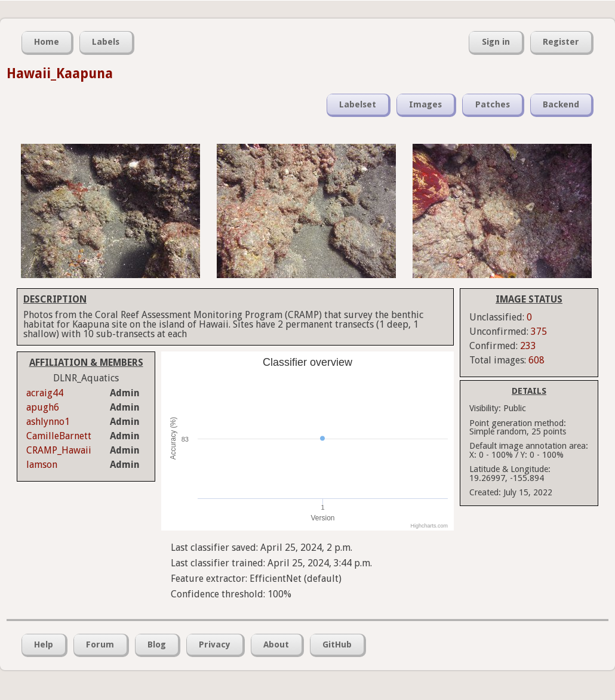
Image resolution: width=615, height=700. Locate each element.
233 (528, 346)
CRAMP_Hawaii (59, 450)
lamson (42, 465)
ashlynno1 (48, 422)
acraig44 (45, 393)
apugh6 (43, 407)
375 (539, 332)
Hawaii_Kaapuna (60, 73)
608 (536, 360)
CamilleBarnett (59, 436)
